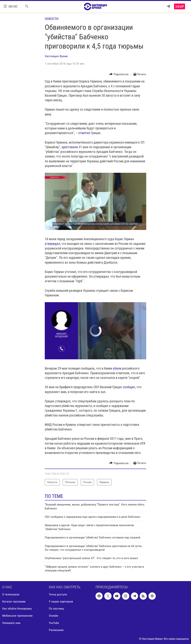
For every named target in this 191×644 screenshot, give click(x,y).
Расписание (56, 630)
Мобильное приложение (17, 616)
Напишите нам (11, 623)
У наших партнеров (61, 601)
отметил (84, 133)
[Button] (119, 74)
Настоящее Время (56, 56)
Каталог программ (14, 601)
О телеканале (11, 594)
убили (117, 368)
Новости (52, 19)
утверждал (52, 244)
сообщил (129, 387)
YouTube (54, 623)
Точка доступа (58, 594)
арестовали (70, 147)
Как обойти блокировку (17, 609)
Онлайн (54, 616)
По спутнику (57, 609)
